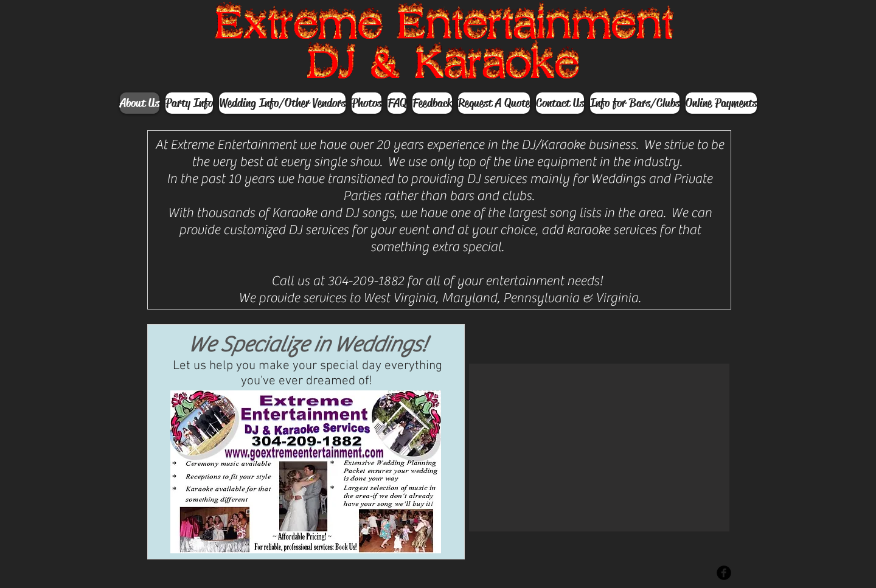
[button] (599, 448)
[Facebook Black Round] (724, 573)
